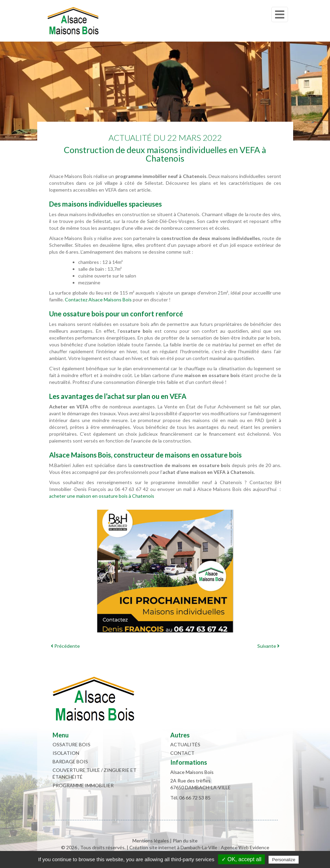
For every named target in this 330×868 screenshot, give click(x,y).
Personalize (284, 860)
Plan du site (185, 841)
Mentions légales (151, 841)
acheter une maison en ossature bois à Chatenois (102, 496)
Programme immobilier (83, 785)
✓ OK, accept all (241, 859)
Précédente (65, 646)
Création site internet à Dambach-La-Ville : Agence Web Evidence (199, 847)
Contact (182, 753)
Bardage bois (70, 761)
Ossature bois (71, 744)
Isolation (66, 753)
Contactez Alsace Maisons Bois (98, 300)
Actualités (185, 744)
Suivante (268, 646)
